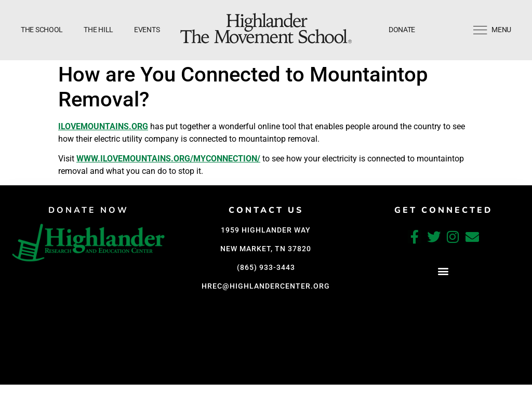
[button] (443, 271)
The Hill (98, 30)
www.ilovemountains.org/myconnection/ (168, 159)
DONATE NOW (89, 210)
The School (42, 30)
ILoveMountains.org (103, 126)
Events (147, 30)
